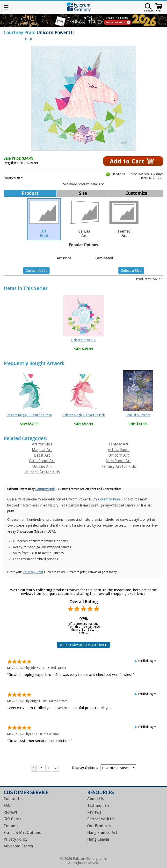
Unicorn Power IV (83, 340)
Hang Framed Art (102, 833)
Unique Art (42, 466)
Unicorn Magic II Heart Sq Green (29, 415)
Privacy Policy (16, 839)
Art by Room (119, 450)
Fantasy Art (119, 444)
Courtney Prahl (19, 33)
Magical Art (42, 450)
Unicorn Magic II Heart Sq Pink (83, 415)
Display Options (85, 768)
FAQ (7, 805)
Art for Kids (42, 444)
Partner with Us (101, 819)
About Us (95, 799)
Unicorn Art (119, 455)
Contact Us (13, 799)
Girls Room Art (42, 461)
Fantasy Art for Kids (119, 466)
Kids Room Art (119, 461)
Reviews (11, 812)
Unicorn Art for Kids (42, 472)
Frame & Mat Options (22, 833)
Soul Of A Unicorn (138, 415)
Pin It (29, 39)
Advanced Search (18, 846)
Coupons (11, 826)
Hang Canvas (98, 839)
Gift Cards (12, 819)
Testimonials (98, 805)
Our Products (99, 826)
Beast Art (42, 455)
